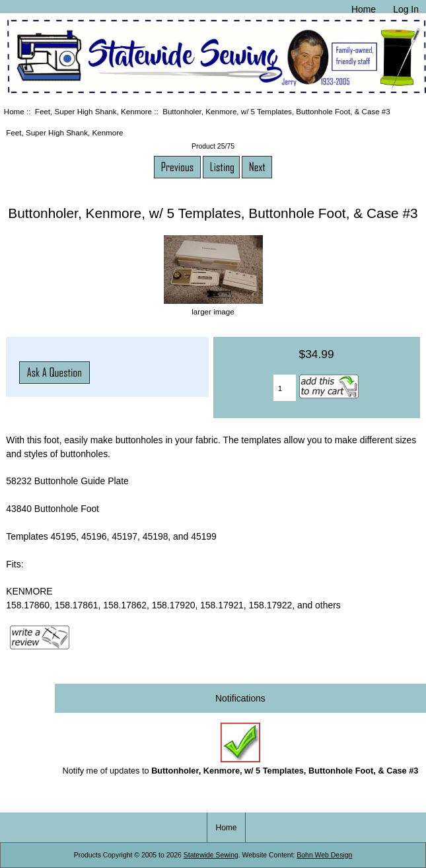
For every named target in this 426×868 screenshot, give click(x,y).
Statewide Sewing (211, 855)
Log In (406, 9)
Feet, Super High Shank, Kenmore (93, 111)
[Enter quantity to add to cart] (285, 388)
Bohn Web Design (324, 855)
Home (364, 9)
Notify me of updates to (240, 749)
